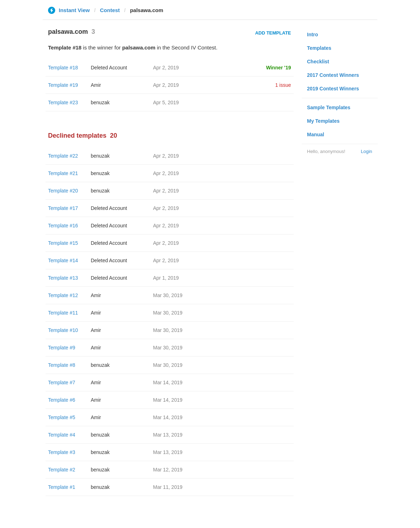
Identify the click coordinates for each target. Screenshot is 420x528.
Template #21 (63, 173)
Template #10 (63, 330)
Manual (316, 134)
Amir (96, 85)
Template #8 (62, 365)
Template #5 (62, 417)
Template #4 (62, 435)
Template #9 (62, 348)
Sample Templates (329, 107)
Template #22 (63, 156)
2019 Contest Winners (333, 89)
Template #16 (63, 226)
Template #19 (63, 85)
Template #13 (63, 278)
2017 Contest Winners (333, 75)
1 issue (283, 85)
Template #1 (62, 487)
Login (367, 151)
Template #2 (62, 470)
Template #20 (63, 191)
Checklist (318, 62)
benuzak (100, 102)
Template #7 (62, 382)
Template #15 (63, 243)
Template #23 (63, 102)
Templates (319, 48)
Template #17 (63, 208)
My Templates (324, 121)
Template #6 (62, 400)
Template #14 (63, 260)
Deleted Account (109, 68)
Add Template (273, 33)
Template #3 (62, 452)
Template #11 (63, 313)
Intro (313, 35)
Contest (110, 10)
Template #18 (63, 68)
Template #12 (63, 295)
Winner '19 (278, 68)
